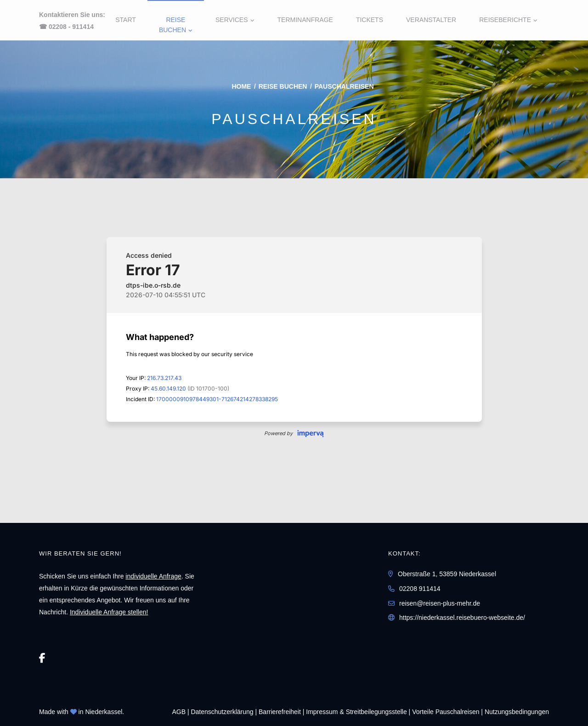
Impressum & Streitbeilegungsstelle (356, 712)
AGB (179, 712)
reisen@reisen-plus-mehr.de (440, 603)
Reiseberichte (505, 20)
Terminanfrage (305, 20)
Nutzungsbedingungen (517, 712)
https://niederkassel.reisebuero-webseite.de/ (462, 618)
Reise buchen (172, 25)
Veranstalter (431, 20)
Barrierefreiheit (280, 712)
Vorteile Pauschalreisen (446, 712)
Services (232, 20)
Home (241, 86)
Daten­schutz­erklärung (222, 712)
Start (126, 20)
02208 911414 (420, 589)
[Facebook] (42, 658)
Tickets (370, 20)
